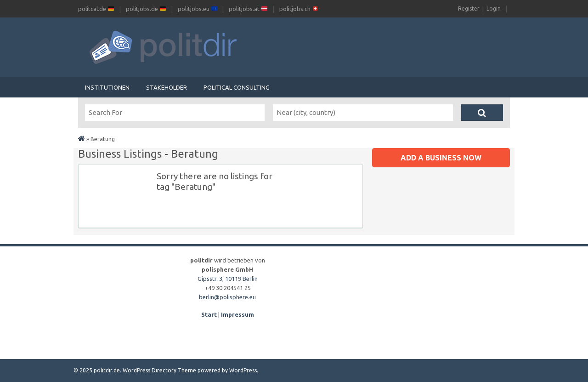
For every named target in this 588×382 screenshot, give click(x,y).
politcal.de (96, 9)
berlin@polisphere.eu (227, 297)
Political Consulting (237, 87)
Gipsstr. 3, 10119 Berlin (228, 279)
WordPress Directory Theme (159, 370)
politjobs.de (146, 9)
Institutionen (107, 87)
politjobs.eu (198, 9)
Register (469, 9)
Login (494, 9)
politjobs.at (248, 9)
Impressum (237, 314)
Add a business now (441, 158)
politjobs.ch (299, 9)
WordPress (243, 370)
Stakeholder (167, 87)
